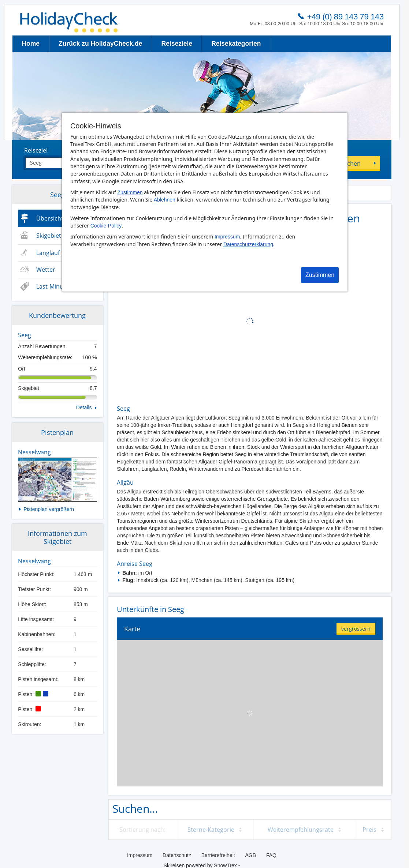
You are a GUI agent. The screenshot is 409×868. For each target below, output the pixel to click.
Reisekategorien (236, 44)
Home (31, 44)
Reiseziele (177, 44)
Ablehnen (165, 200)
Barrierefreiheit (218, 855)
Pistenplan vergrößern (49, 509)
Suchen (350, 164)
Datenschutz (177, 855)
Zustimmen (130, 192)
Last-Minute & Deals (64, 286)
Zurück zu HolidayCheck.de (101, 44)
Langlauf (48, 253)
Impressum (227, 237)
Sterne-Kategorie (211, 830)
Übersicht (50, 218)
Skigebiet (49, 236)
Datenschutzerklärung (248, 244)
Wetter (46, 270)
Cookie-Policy (106, 226)
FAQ (271, 855)
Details (84, 407)
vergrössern (356, 629)
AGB (251, 855)
